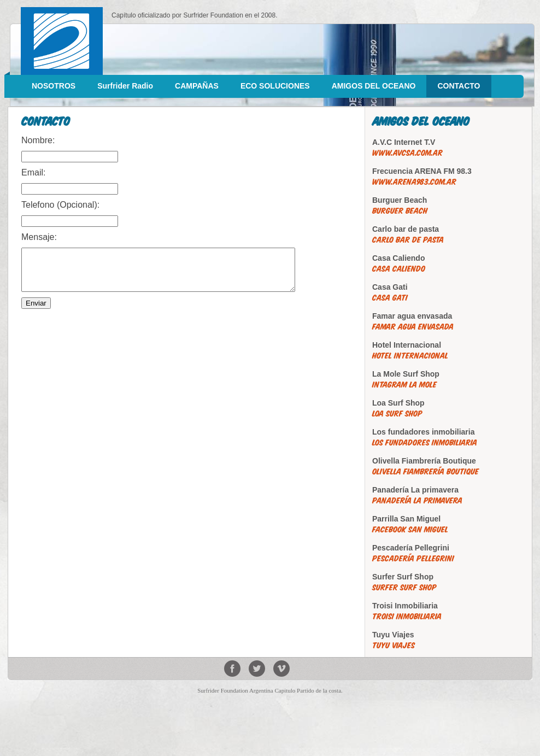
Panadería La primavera (417, 500)
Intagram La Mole (404, 385)
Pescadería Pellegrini (413, 558)
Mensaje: (39, 237)
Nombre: (38, 140)
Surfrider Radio (125, 86)
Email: (33, 172)
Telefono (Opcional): (60, 205)
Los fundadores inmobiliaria (425, 443)
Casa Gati (390, 298)
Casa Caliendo (399, 269)
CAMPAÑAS (197, 86)
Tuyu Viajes (394, 645)
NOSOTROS (54, 86)
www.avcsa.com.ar (407, 153)
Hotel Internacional (410, 356)
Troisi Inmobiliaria (407, 616)
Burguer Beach (400, 211)
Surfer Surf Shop (404, 587)
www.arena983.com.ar (414, 182)
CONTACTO (459, 86)
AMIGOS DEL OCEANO (374, 86)
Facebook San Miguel (410, 529)
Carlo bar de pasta (408, 240)
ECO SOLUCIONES (275, 86)
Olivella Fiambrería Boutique (425, 471)
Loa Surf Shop (397, 414)
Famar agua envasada (413, 327)
